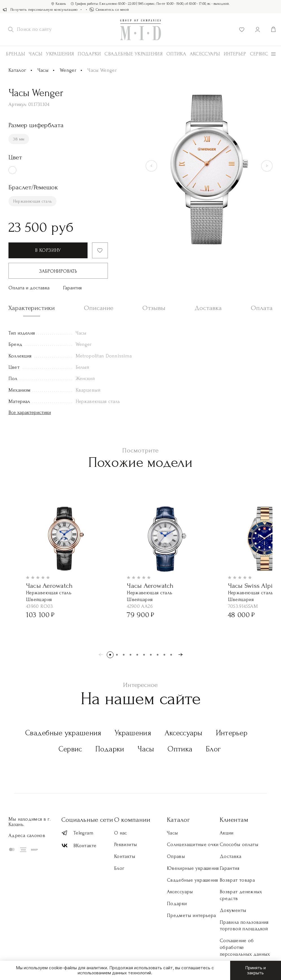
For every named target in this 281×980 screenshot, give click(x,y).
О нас (121, 833)
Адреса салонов (27, 835)
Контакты (125, 856)
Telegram (77, 833)
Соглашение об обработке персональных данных (245, 947)
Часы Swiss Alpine (254, 586)
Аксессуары (184, 733)
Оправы (176, 856)
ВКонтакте (79, 846)
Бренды (16, 54)
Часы (36, 54)
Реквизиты (126, 845)
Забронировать (58, 271)
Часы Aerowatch (49, 586)
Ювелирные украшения (193, 868)
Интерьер (235, 54)
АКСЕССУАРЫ (205, 54)
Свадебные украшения (134, 54)
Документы (233, 910)
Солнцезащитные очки (193, 845)
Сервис (259, 54)
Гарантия (72, 288)
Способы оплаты (239, 845)
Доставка (230, 856)
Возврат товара (237, 880)
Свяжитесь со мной (109, 9)
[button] (110, 655)
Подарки (89, 54)
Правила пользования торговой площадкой (244, 926)
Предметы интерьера (191, 915)
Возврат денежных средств (241, 895)
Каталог (17, 70)
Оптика (176, 54)
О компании (132, 820)
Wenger (68, 70)
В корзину (48, 250)
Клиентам (234, 820)
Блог (213, 749)
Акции (227, 833)
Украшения (60, 54)
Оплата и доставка (29, 288)
